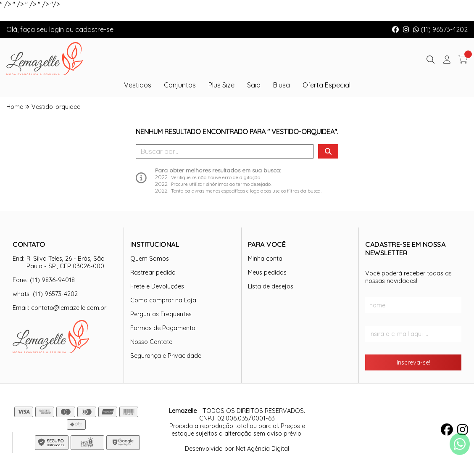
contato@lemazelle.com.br (69, 308)
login (57, 29)
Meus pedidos (267, 272)
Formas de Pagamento (163, 328)
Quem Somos (150, 259)
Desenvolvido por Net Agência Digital (237, 449)
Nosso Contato (151, 342)
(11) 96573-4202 (440, 29)
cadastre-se (94, 29)
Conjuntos (180, 85)
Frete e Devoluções (157, 286)
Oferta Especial (327, 85)
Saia (254, 85)
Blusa (282, 85)
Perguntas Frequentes (161, 314)
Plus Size (221, 85)
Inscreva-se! (413, 362)
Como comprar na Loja (163, 300)
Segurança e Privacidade (166, 356)
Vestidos (138, 85)
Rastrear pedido (153, 272)
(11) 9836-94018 (52, 280)
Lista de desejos (271, 286)
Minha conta (265, 259)
